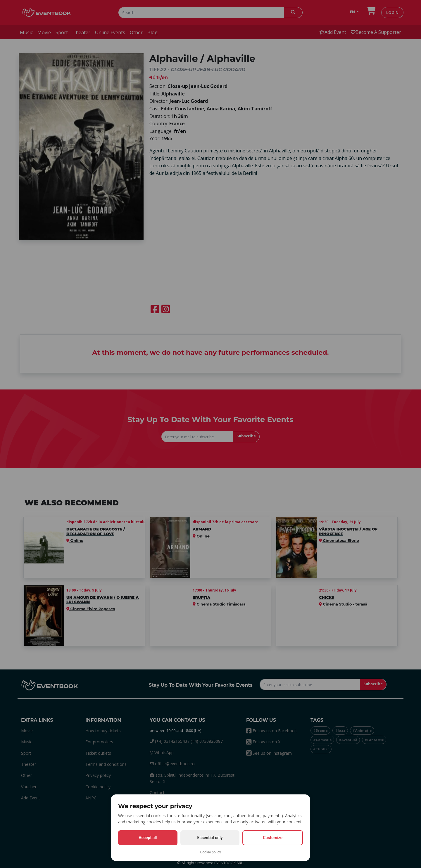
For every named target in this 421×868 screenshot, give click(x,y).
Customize (273, 838)
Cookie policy (210, 852)
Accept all (148, 838)
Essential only (210, 838)
